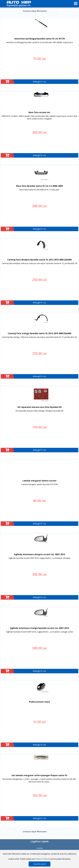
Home (40, 848)
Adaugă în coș (39, 81)
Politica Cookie (42, 859)
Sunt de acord (40, 864)
